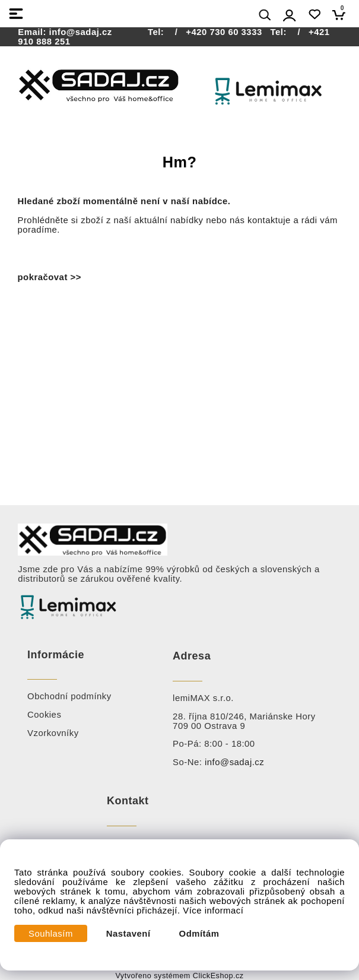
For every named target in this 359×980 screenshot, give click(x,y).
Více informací (213, 911)
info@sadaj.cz (81, 32)
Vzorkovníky (53, 733)
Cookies (44, 715)
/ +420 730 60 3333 (215, 32)
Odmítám (199, 934)
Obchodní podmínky (69, 696)
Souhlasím (51, 934)
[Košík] (342, 15)
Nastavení (128, 934)
